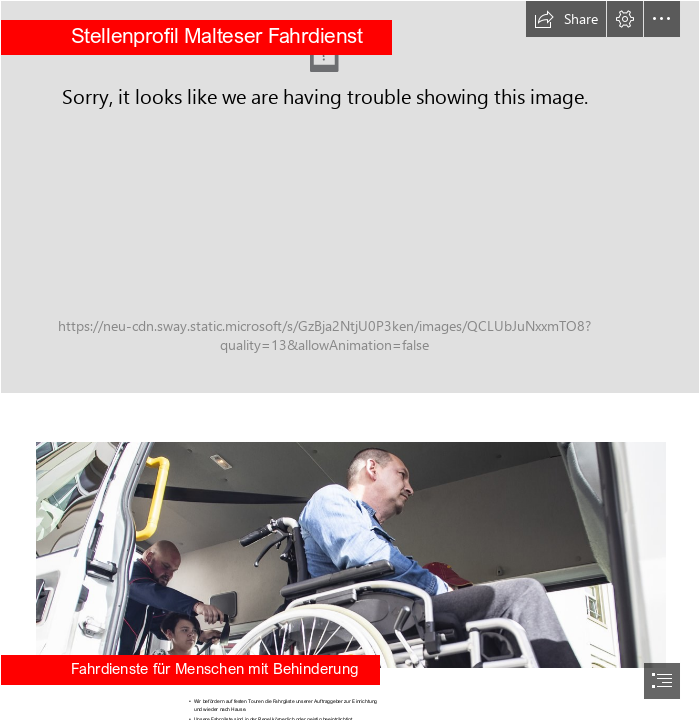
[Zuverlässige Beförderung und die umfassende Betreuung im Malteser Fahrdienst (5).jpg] (350, 542)
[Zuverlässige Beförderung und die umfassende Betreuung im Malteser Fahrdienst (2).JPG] (350, 197)
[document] (350, 360)
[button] (566, 19)
